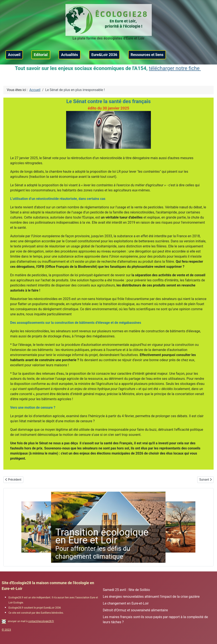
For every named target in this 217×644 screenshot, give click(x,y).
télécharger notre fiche (175, 68)
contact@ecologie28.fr (41, 621)
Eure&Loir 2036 (104, 55)
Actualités (70, 55)
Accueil (14, 55)
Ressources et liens (147, 55)
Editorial (41, 55)
